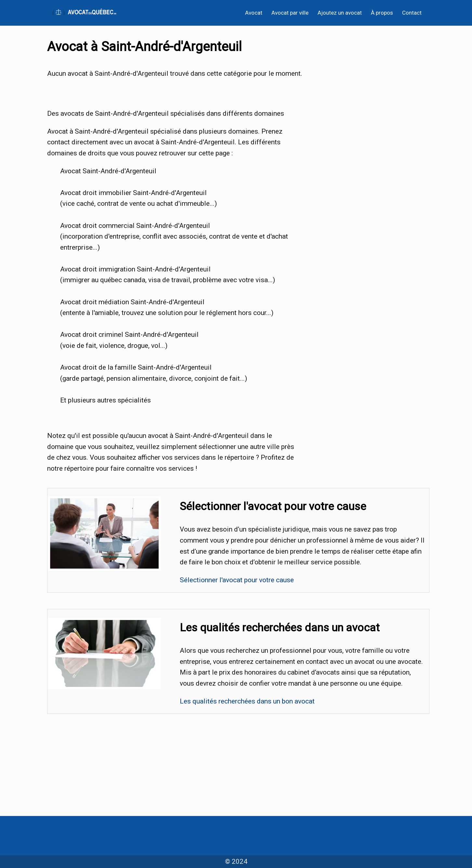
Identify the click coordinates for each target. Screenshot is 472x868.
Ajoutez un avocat (340, 13)
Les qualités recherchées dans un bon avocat (247, 701)
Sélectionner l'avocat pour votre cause (237, 580)
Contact (412, 13)
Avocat (254, 13)
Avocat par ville (290, 13)
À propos (382, 13)
